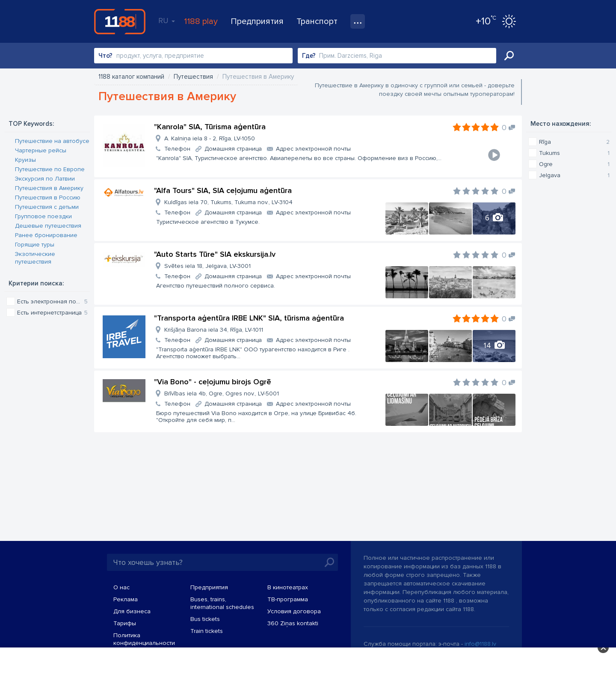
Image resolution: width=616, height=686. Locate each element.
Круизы (25, 160)
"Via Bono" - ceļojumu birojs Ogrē (213, 382)
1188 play (201, 21)
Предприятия (257, 21)
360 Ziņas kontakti (293, 623)
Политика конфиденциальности (144, 639)
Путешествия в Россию (48, 197)
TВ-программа (288, 599)
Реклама (126, 599)
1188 (120, 21)
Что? (105, 56)
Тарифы (125, 623)
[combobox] (193, 56)
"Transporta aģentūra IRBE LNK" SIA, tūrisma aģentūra (249, 318)
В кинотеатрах (288, 587)
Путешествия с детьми (47, 207)
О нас (121, 587)
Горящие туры (35, 245)
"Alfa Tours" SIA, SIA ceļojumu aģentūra (223, 190)
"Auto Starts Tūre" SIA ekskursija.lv (215, 254)
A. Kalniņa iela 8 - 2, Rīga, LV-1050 (210, 138)
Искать (509, 56)
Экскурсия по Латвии (45, 179)
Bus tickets (205, 619)
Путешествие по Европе (50, 169)
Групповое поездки (43, 216)
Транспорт (317, 21)
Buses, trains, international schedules (222, 603)
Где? (309, 56)
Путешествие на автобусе (52, 141)
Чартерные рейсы (41, 150)
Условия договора (294, 611)
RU (167, 21)
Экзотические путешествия (35, 258)
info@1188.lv (480, 644)
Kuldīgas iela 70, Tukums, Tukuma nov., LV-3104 (228, 202)
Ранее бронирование (46, 235)
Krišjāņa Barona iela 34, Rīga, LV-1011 (214, 330)
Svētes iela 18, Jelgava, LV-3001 (207, 266)
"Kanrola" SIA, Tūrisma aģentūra (210, 127)
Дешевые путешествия (48, 226)
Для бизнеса (132, 611)
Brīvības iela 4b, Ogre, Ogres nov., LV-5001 (222, 393)
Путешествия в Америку (49, 188)
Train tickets (207, 631)
